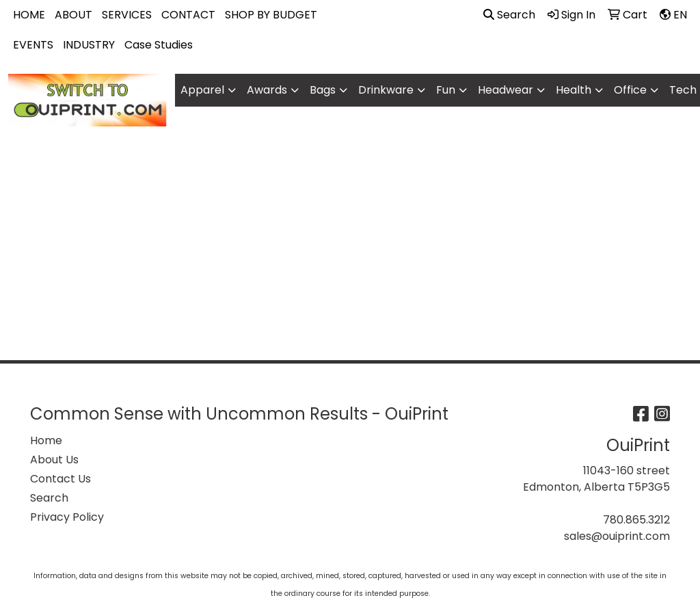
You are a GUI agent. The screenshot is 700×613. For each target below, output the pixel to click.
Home (46, 440)
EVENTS (33, 45)
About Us (54, 460)
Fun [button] (446, 90)
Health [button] (574, 90)
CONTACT (188, 15)
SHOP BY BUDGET (271, 15)
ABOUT (73, 15)
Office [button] (630, 90)
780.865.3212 (636, 520)
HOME (29, 15)
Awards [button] (267, 90)
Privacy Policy (67, 517)
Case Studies (159, 45)
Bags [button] (323, 90)
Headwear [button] (506, 90)
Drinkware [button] (386, 90)
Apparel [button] (202, 90)
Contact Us (60, 479)
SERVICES (127, 15)
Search (509, 15)
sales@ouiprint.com (617, 536)
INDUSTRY (89, 45)
